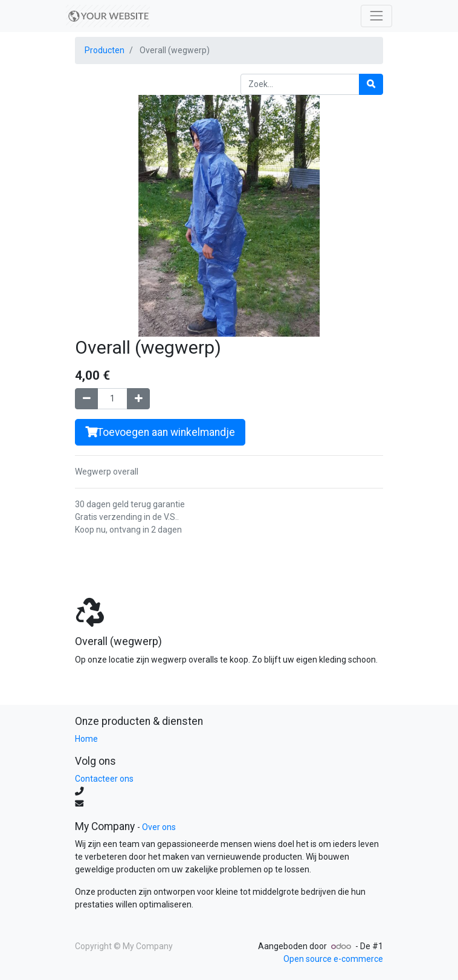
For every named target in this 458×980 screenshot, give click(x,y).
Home (86, 739)
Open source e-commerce (333, 959)
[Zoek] (371, 84)
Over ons (159, 827)
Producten (105, 50)
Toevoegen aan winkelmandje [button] (160, 432)
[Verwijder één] (86, 399)
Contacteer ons (104, 779)
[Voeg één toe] (138, 399)
